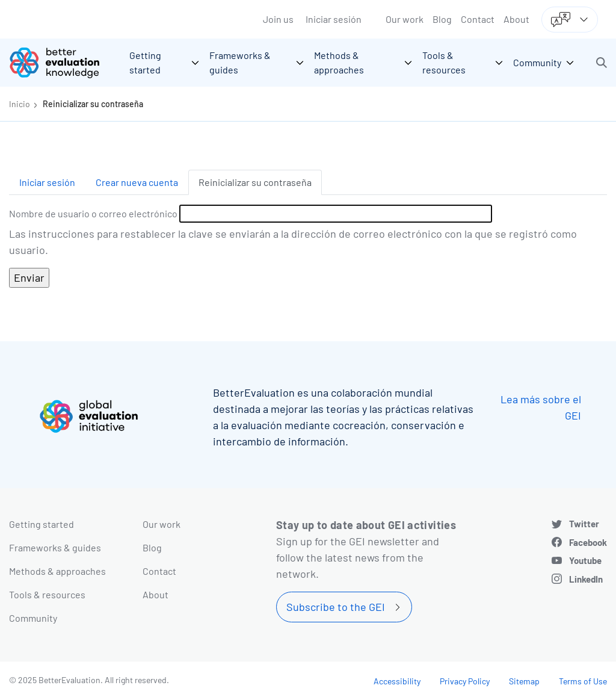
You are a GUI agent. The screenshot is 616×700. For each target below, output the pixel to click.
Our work (405, 19)
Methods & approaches (57, 571)
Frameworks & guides (55, 547)
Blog (442, 19)
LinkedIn (586, 579)
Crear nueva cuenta (137, 182)
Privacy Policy (465, 681)
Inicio (20, 104)
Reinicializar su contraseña (93, 104)
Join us (278, 19)
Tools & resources (47, 594)
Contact (478, 19)
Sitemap (524, 681)
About (516, 19)
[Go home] (63, 63)
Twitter (584, 524)
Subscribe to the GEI (336, 607)
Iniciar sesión (334, 19)
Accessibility (397, 681)
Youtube (585, 560)
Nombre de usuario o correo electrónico (93, 213)
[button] (602, 63)
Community (33, 618)
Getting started (42, 524)
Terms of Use (583, 681)
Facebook (588, 542)
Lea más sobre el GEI (541, 407)
